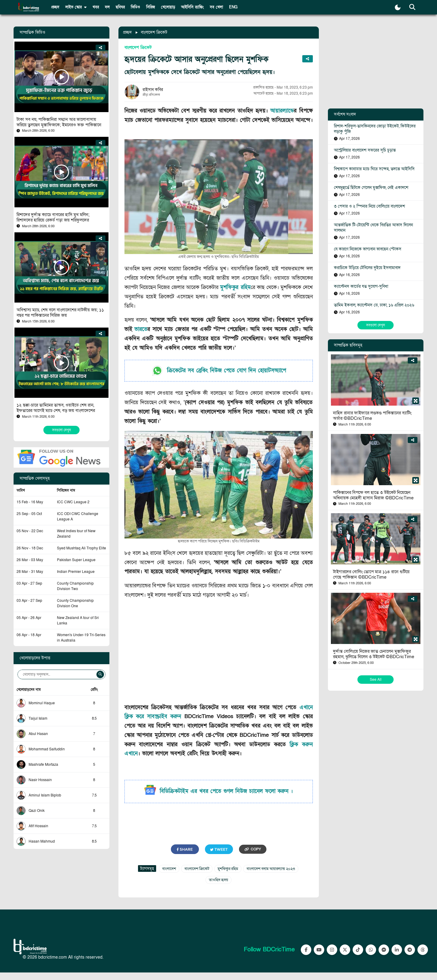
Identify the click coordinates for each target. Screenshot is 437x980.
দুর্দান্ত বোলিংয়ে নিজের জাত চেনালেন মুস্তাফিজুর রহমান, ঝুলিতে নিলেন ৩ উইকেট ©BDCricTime (374, 654)
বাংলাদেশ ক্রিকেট (154, 32)
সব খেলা (216, 7)
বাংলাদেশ (169, 869)
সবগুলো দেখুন (61, 430)
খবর (96, 7)
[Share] (101, 48)
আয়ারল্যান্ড (282, 111)
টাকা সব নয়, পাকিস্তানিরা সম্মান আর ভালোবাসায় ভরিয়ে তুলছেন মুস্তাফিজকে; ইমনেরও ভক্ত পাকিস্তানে (59, 122)
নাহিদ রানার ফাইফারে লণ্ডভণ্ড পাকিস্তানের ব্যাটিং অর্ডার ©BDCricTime (372, 416)
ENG (233, 7)
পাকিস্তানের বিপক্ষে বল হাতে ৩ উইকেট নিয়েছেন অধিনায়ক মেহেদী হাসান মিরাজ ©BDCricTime (373, 495)
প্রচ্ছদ (55, 7)
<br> (219, 652)
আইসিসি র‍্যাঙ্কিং (192, 7)
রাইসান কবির (153, 90)
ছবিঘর (120, 7)
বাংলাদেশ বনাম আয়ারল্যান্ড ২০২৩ (271, 869)
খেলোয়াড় (168, 7)
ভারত (141, 329)
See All (376, 680)
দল (107, 7)
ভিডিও (135, 7)
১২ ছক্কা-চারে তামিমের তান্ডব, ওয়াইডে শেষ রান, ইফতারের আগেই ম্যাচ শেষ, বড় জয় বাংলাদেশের (56, 408)
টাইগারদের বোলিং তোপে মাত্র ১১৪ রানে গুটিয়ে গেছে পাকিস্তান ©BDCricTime (371, 574)
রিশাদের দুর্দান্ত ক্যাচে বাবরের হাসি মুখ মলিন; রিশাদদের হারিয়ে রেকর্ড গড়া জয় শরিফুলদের (53, 217)
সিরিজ (151, 7)
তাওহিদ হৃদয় (218, 880)
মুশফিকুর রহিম (235, 287)
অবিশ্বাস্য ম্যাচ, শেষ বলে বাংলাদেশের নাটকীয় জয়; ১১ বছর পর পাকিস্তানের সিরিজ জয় (60, 313)
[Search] (100, 675)
